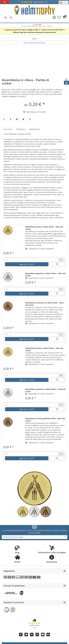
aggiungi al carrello (27, 264)
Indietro (34, 39)
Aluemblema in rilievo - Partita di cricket (25, 82)
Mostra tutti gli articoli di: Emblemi (35, 43)
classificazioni (34, 129)
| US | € (64, 2)
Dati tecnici (21, 129)
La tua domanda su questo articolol (17, 134)
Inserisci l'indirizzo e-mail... (34, 537)
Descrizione (8, 129)
